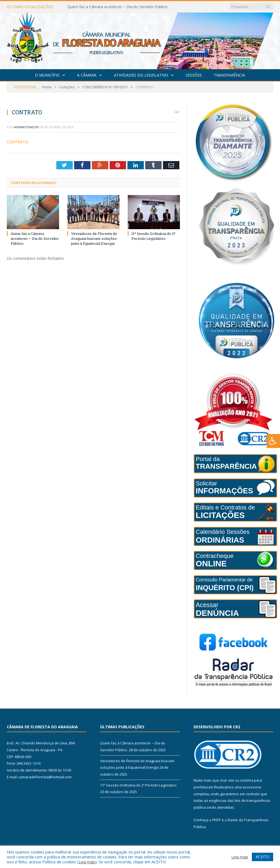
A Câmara (87, 75)
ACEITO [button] (262, 857)
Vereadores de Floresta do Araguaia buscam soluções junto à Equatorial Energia (94, 238)
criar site (227, 780)
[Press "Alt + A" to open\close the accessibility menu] (273, 441)
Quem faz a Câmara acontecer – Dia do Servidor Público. (118, 7)
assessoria (252, 787)
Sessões (194, 75)
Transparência (229, 75)
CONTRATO (17, 142)
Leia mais (87, 862)
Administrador (26, 127)
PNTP (217, 820)
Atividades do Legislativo (141, 75)
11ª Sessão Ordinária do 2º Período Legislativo (154, 236)
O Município (47, 75)
